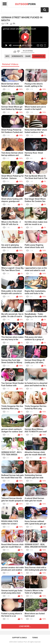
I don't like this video (18, 51)
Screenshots (17, 56)
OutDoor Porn (22, 642)
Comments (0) (39, 56)
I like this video (15, 51)
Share (28, 56)
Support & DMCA (19, 638)
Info (7, 56)
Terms (35, 638)
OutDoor (25, 4)
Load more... (25, 626)
